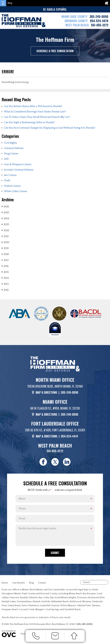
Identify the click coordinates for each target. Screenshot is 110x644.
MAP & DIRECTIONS (46, 392)
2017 (5, 260)
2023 (5, 224)
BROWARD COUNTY (77, 21)
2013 (5, 284)
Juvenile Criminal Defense (19, 170)
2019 (5, 248)
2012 (5, 290)
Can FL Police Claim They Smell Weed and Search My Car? (37, 117)
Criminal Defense (14, 148)
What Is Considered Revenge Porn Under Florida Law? (35, 112)
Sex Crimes (10, 175)
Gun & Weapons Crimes (18, 164)
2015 (5, 272)
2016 (5, 266)
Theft (7, 181)
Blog (31, 584)
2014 (5, 278)
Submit (55, 554)
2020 (6, 242)
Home (5, 584)
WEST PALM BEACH (78, 25)
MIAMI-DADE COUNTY (74, 16)
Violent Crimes (12, 186)
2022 (5, 230)
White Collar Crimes (15, 191)
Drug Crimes (11, 154)
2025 (5, 213)
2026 (5, 207)
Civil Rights (10, 143)
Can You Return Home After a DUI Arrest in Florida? (33, 106)
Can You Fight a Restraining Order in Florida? (29, 122)
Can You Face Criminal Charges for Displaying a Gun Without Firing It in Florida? (50, 128)
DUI (6, 159)
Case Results (18, 584)
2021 (5, 236)
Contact (42, 584)
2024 (5, 219)
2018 (5, 254)
